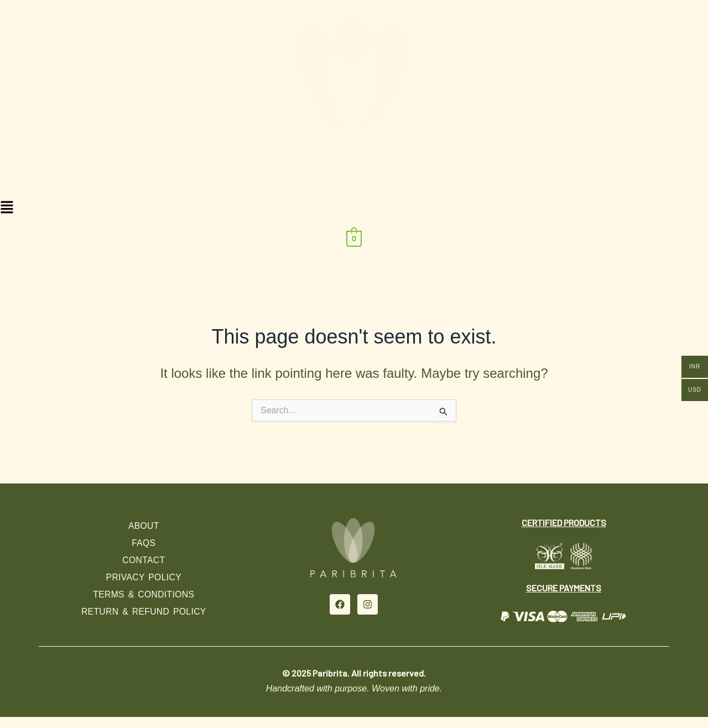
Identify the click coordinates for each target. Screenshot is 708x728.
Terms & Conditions (144, 594)
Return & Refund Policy (144, 612)
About (144, 526)
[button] (354, 208)
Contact (144, 560)
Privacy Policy (144, 577)
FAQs (144, 543)
